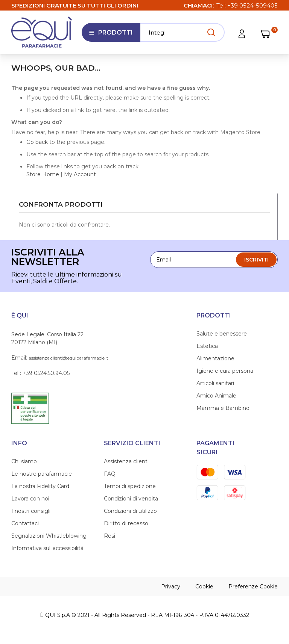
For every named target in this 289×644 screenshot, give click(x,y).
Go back (37, 142)
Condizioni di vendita (131, 499)
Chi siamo (24, 461)
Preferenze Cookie (253, 587)
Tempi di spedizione (130, 486)
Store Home (43, 174)
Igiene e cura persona (225, 371)
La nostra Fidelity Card (40, 486)
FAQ (110, 474)
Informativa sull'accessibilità (47, 548)
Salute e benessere (222, 334)
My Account (80, 174)
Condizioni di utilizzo (130, 511)
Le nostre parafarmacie (42, 474)
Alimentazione (215, 358)
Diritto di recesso (126, 523)
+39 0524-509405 (252, 5)
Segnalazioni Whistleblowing (49, 536)
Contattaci (25, 523)
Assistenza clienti (126, 461)
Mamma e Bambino (223, 408)
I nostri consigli (31, 511)
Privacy (171, 587)
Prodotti (111, 35)
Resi (110, 536)
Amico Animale (216, 396)
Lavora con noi (30, 499)
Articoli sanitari (215, 383)
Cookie (204, 587)
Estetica (207, 346)
